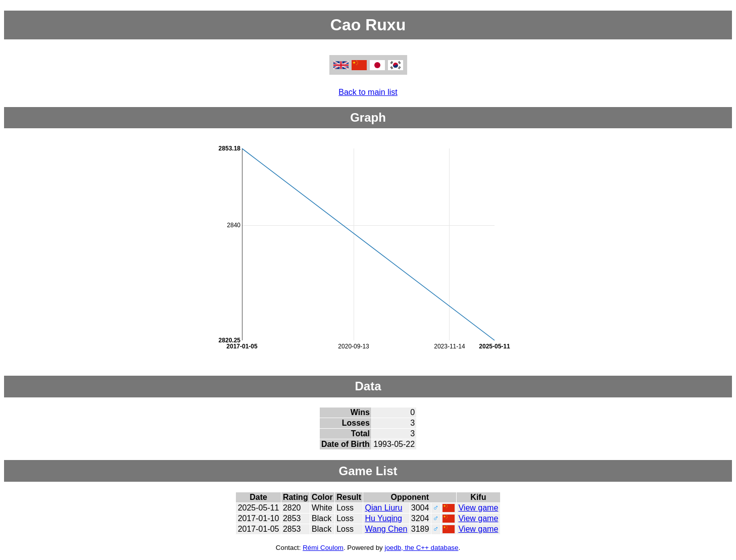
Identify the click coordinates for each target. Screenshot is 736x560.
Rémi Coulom (323, 548)
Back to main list (368, 92)
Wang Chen (386, 529)
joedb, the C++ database (421, 548)
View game (478, 508)
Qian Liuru (383, 508)
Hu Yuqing (383, 518)
